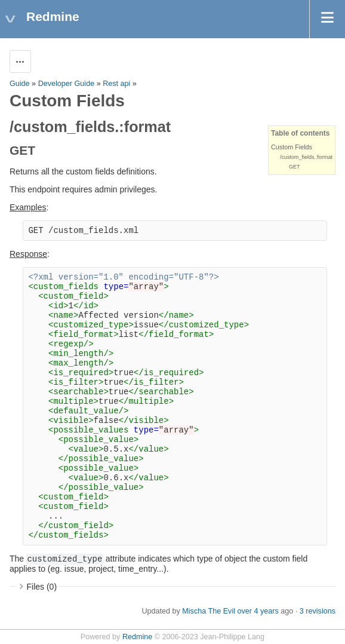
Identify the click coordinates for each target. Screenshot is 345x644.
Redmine (137, 637)
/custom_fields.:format (306, 157)
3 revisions (318, 611)
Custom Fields (292, 147)
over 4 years (258, 611)
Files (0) (42, 587)
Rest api (116, 84)
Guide (20, 84)
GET (295, 167)
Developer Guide (67, 84)
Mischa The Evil (209, 611)
